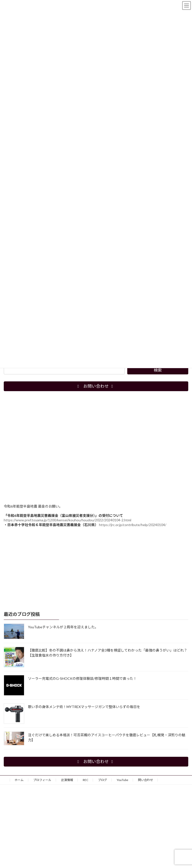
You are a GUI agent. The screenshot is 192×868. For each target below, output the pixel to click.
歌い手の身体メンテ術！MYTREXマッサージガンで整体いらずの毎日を (84, 706)
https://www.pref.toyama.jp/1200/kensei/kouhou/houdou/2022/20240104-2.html (67, 520)
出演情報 (67, 780)
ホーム (19, 780)
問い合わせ (145, 780)
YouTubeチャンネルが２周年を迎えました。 (63, 627)
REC (85, 780)
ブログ (102, 780)
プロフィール (42, 780)
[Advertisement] (96, 569)
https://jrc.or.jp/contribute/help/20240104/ (133, 524)
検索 (158, 370)
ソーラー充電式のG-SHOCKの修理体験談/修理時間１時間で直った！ (82, 678)
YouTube (122, 780)
